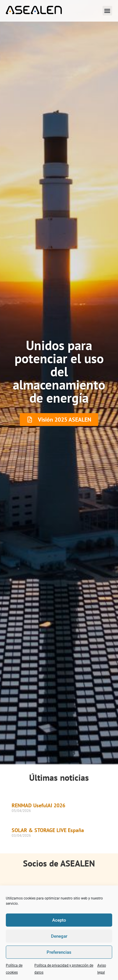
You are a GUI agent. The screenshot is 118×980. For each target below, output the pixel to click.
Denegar (59, 936)
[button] (107, 11)
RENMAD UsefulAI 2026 (38, 805)
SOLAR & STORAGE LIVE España (48, 830)
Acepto (59, 920)
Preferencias (59, 952)
